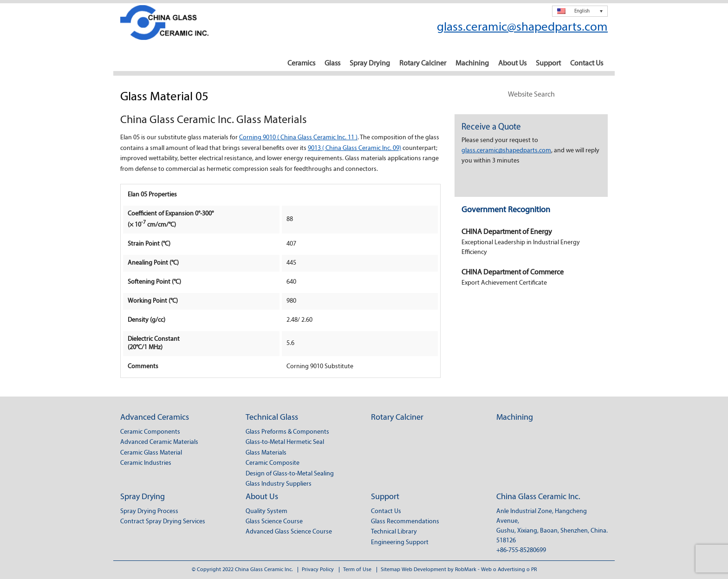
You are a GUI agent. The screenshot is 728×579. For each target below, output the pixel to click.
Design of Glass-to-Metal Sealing (290, 474)
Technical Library (394, 532)
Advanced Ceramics (155, 418)
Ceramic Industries (146, 463)
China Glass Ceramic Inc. (538, 497)
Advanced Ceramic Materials (159, 442)
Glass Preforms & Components (287, 432)
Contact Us (587, 64)
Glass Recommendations (405, 522)
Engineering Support (400, 543)
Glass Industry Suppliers (279, 484)
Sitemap (390, 570)
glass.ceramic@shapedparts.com (522, 28)
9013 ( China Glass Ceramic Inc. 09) (354, 148)
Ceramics (301, 64)
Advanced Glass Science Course (289, 532)
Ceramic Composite (273, 463)
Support (548, 64)
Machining (472, 64)
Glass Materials (266, 453)
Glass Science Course (274, 522)
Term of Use (357, 570)
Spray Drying (370, 64)
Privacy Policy (318, 570)
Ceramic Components (150, 432)
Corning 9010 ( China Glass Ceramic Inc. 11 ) (298, 138)
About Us (512, 64)
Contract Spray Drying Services (163, 522)
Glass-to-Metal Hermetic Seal (285, 442)
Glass (332, 64)
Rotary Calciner (423, 64)
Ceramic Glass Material (151, 453)
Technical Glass (272, 418)
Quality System (266, 511)
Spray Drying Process (149, 511)
